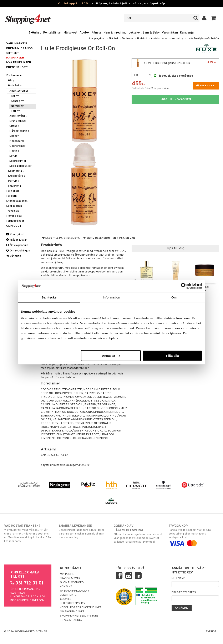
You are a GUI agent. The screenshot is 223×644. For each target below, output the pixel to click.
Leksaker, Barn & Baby (144, 33)
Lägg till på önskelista (61, 238)
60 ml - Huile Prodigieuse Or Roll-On (175, 63)
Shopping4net (97, 39)
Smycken (15, 186)
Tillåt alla (172, 355)
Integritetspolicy (73, 603)
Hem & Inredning (115, 33)
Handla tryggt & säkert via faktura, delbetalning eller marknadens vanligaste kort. (194, 535)
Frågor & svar (17, 240)
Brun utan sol (18, 121)
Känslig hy (17, 101)
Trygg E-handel (71, 620)
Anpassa (111, 355)
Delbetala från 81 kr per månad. (151, 88)
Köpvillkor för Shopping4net (81, 608)
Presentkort (17, 67)
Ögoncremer (17, 146)
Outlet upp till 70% (73, 4)
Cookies (66, 599)
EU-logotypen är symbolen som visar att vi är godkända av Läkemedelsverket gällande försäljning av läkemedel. (139, 534)
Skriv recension (97, 238)
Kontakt (66, 587)
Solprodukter (18, 161)
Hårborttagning (19, 131)
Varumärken (170, 33)
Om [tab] (174, 297)
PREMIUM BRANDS (19, 48)
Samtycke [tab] (49, 297)
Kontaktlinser (52, 33)
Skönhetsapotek (17, 201)
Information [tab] (112, 297)
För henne (128, 39)
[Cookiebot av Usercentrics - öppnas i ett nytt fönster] (184, 286)
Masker (14, 136)
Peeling (14, 151)
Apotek (84, 33)
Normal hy (178, 39)
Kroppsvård (17, 176)
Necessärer (17, 141)
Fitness (96, 33)
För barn (13, 196)
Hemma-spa (14, 216)
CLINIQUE (14, 226)
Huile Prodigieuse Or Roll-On (203, 39)
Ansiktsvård (18, 116)
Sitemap (41, 632)
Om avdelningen (18, 251)
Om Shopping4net (72, 612)
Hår (12, 81)
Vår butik (14, 256)
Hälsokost (71, 33)
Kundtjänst (15, 234)
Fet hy (15, 96)
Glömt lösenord (72, 583)
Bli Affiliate (68, 595)
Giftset (14, 126)
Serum (13, 156)
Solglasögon (14, 206)
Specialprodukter (20, 166)
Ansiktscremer (159, 39)
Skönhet (35, 33)
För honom (14, 191)
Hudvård (142, 39)
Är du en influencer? (75, 591)
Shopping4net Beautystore (79, 616)
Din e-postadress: (184, 593)
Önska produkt (17, 245)
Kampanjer (187, 33)
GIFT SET (13, 53)
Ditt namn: (179, 578)
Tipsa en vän (124, 238)
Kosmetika (16, 171)
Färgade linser (15, 221)
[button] (214, 18)
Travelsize (13, 211)
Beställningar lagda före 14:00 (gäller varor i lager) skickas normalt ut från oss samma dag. (84, 532)
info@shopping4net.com (27, 600)
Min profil (67, 574)
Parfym (14, 181)
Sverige (212, 632)
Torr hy (15, 111)
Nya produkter (19, 63)
